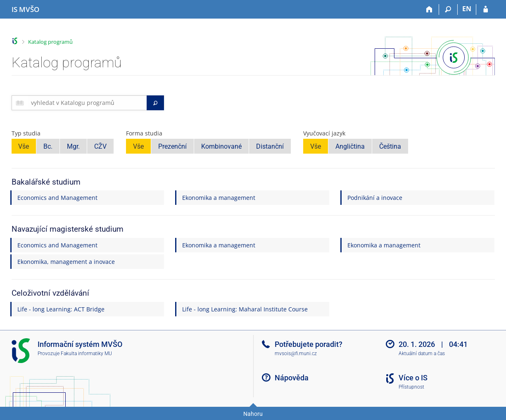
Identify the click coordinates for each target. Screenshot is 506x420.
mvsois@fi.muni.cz (296, 354)
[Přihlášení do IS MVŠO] (486, 9)
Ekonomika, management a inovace (66, 262)
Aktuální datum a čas (422, 354)
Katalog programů (50, 42)
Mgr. (73, 146)
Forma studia (144, 133)
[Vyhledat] (155, 103)
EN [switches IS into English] (467, 9)
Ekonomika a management (219, 198)
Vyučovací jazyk (324, 133)
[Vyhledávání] (448, 9)
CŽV (100, 146)
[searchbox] (87, 103)
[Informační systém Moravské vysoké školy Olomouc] (25, 9)
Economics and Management (57, 198)
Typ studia (26, 133)
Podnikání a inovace (375, 198)
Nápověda (292, 378)
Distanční (270, 146)
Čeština (390, 146)
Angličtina (350, 146)
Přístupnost (411, 387)
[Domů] (430, 9)
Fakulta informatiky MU (86, 354)
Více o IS (413, 378)
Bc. (48, 146)
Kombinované (221, 146)
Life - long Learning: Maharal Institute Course (245, 309)
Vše (24, 146)
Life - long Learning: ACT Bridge (61, 309)
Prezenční (172, 146)
